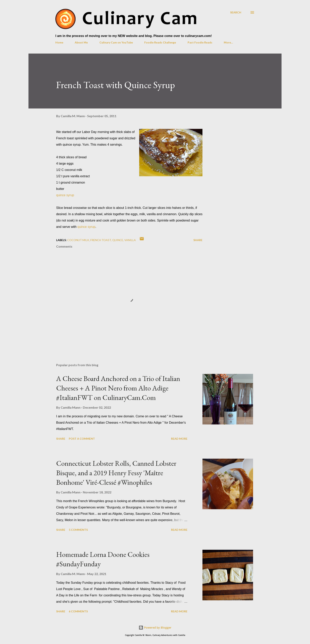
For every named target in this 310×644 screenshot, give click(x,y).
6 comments (78, 611)
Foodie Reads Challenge (160, 42)
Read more (179, 439)
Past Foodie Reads (200, 42)
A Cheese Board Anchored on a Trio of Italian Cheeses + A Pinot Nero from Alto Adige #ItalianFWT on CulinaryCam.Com (118, 388)
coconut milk (78, 240)
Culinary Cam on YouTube (116, 42)
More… (228, 42)
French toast (101, 240)
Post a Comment (82, 439)
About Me (81, 42)
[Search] (236, 12)
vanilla (130, 240)
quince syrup (65, 195)
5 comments (78, 530)
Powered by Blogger (155, 627)
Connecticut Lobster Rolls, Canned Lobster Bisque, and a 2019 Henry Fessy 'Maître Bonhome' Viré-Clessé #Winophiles (116, 473)
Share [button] (198, 240)
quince (118, 240)
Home (59, 42)
